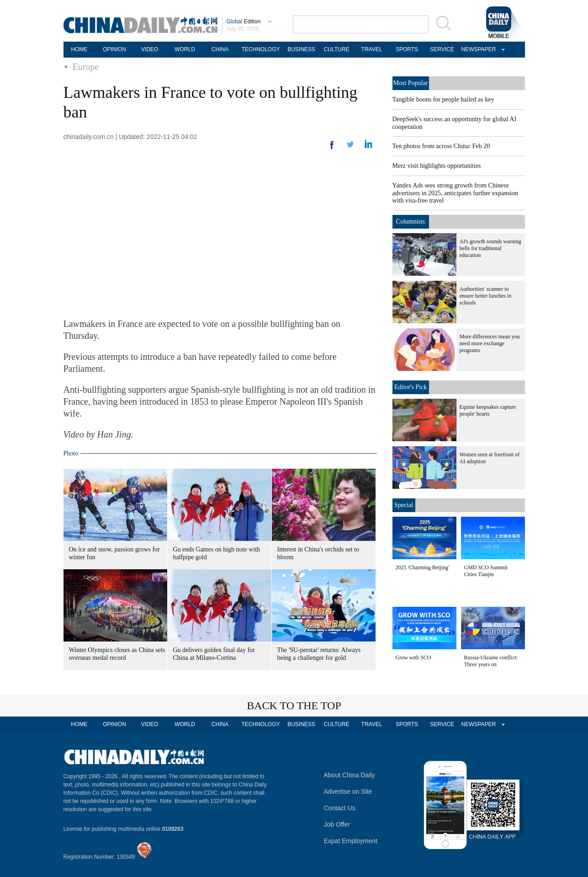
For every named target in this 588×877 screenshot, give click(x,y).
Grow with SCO (413, 658)
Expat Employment (351, 841)
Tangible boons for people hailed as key (443, 99)
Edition (244, 21)
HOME (79, 49)
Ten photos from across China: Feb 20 (441, 146)
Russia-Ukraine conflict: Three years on (491, 661)
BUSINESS (301, 49)
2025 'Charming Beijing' (423, 567)
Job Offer (337, 824)
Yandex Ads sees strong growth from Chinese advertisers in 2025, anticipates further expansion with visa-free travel (455, 193)
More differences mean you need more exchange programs (490, 343)
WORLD (185, 49)
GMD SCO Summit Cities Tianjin (486, 571)
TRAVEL (372, 49)
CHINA (220, 49)
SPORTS (407, 49)
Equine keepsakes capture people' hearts (488, 410)
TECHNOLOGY (260, 49)
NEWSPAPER (477, 49)
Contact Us (340, 808)
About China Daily (350, 775)
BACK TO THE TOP (294, 706)
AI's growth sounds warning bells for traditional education (490, 248)
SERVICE (442, 49)
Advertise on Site (348, 791)
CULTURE (337, 49)
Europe (86, 67)
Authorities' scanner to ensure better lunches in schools (486, 296)
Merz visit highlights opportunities (437, 166)
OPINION (114, 49)
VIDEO (150, 49)
